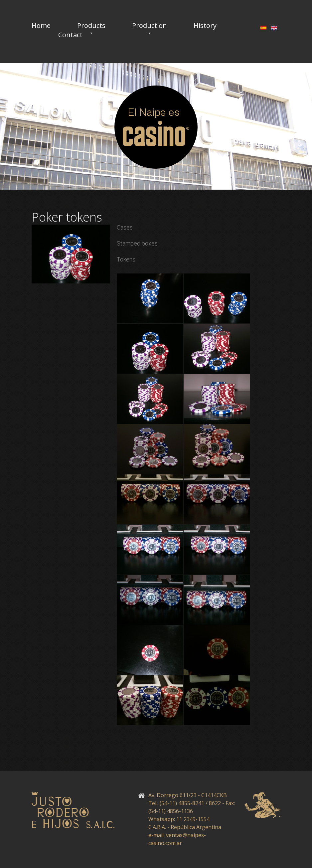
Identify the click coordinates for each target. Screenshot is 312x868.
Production (150, 26)
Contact (70, 35)
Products (91, 26)
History (205, 26)
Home (41, 26)
